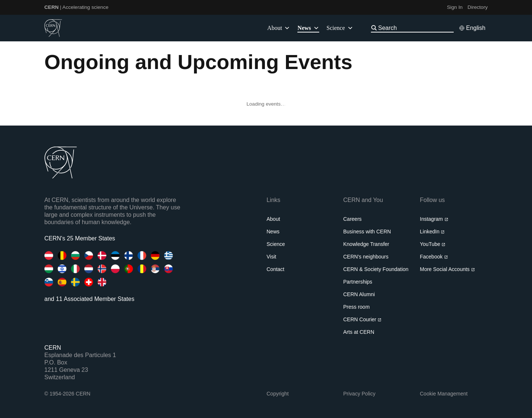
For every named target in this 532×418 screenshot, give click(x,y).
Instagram (434, 219)
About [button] (279, 28)
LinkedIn (432, 232)
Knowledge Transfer (366, 244)
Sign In (455, 7)
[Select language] (472, 28)
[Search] (415, 28)
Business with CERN (367, 232)
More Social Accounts (448, 269)
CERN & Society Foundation (376, 269)
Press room (357, 307)
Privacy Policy (359, 394)
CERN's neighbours (366, 257)
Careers (352, 219)
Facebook (434, 257)
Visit (272, 257)
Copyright (278, 394)
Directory (478, 7)
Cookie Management (444, 394)
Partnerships (358, 282)
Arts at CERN (359, 332)
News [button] (308, 28)
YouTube (433, 244)
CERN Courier (362, 319)
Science (340, 28)
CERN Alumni (359, 294)
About (274, 219)
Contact (276, 269)
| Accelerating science (76, 7)
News (273, 232)
